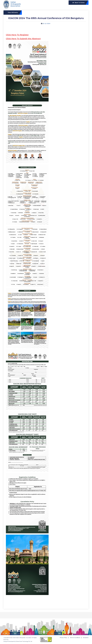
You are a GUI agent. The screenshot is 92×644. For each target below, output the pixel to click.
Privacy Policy (63, 638)
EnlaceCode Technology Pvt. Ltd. (24, 641)
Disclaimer (86, 638)
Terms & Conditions (75, 638)
